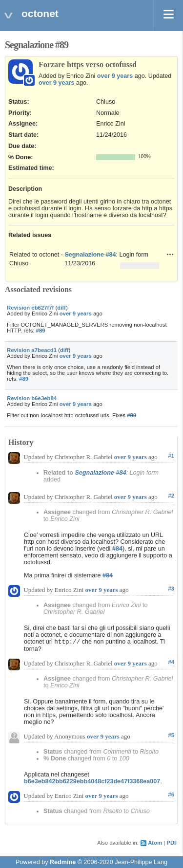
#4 (171, 662)
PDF (172, 843)
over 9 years (115, 76)
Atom (155, 843)
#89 (41, 331)
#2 (171, 496)
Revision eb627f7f (30, 308)
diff (61, 308)
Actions (170, 254)
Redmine (63, 862)
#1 (171, 456)
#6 (171, 794)
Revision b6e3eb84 (32, 398)
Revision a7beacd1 (32, 350)
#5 (171, 735)
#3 (171, 589)
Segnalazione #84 (90, 255)
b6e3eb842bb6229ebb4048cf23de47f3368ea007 (92, 781)
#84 (117, 549)
